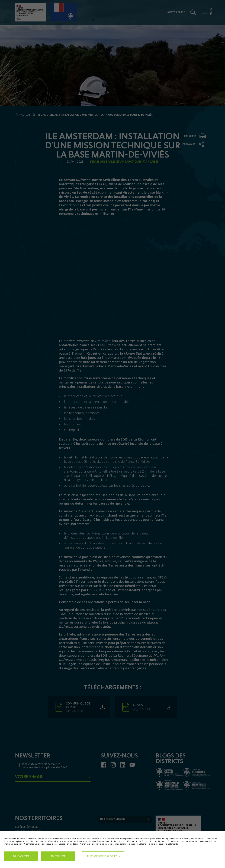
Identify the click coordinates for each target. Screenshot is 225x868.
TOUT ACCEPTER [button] (21, 856)
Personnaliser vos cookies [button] (102, 856)
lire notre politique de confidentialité (163, 844)
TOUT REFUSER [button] (58, 856)
